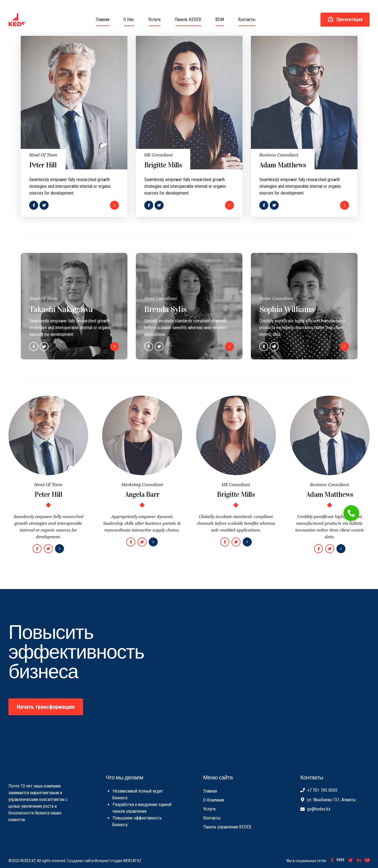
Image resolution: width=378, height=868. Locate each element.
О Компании (214, 800)
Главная (103, 19)
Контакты (247, 19)
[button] (351, 513)
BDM (220, 19)
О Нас (129, 19)
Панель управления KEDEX (227, 827)
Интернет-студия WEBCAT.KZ (118, 861)
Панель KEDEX (188, 19)
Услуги (154, 19)
